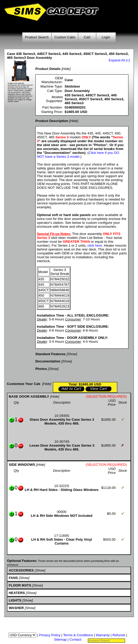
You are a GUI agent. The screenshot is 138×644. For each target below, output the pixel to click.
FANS (13, 578)
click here (95, 245)
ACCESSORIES (21, 570)
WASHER (16, 608)
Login (106, 37)
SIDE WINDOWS (22, 465)
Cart (87, 37)
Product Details (48, 69)
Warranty (103, 635)
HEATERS (17, 593)
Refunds (119, 635)
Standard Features (51, 354)
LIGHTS (15, 600)
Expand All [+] (119, 60)
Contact (75, 639)
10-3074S (62, 442)
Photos (41, 369)
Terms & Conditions (78, 635)
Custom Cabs (65, 37)
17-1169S (62, 536)
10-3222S (62, 486)
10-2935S (62, 416)
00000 (62, 512)
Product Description (52, 121)
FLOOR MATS (20, 585)
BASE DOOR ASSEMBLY (29, 396)
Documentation (48, 361)
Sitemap (60, 639)
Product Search (37, 37)
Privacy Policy (50, 635)
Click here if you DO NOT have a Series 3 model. (78, 155)
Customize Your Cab (24, 384)
